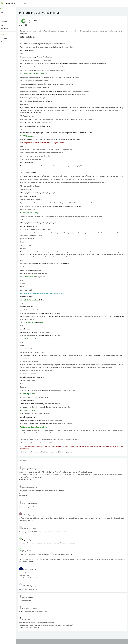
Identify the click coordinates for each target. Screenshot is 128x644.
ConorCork (30, 534)
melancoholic (31, 493)
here (41, 438)
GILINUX (29, 624)
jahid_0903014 (28, 25)
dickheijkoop (31, 509)
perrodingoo (31, 474)
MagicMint (30, 545)
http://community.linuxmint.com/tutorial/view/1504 (41, 448)
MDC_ (29, 602)
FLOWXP (31, 575)
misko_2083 (31, 591)
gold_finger (30, 613)
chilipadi (30, 520)
